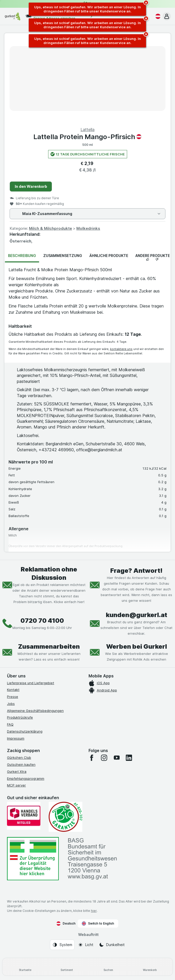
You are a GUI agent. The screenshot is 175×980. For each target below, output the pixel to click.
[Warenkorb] (150, 967)
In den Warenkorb (31, 186)
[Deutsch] (157, 16)
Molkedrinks (88, 228)
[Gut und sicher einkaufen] (65, 817)
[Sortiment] (67, 967)
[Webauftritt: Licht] (86, 945)
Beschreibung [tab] (22, 256)
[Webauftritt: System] (62, 945)
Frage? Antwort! (136, 571)
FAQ (10, 724)
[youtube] (116, 758)
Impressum (16, 738)
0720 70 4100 (42, 621)
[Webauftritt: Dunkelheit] (112, 945)
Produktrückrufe (20, 717)
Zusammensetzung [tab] (63, 256)
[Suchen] (108, 967)
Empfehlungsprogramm (26, 778)
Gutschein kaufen (21, 764)
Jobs (11, 704)
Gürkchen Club (19, 757)
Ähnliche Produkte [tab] (109, 256)
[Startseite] (25, 967)
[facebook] (92, 758)
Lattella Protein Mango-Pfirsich (87, 137)
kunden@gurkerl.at (137, 615)
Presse (13, 697)
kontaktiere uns (121, 349)
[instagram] (104, 758)
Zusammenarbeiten (49, 646)
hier (94, 911)
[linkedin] (129, 758)
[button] (167, 16)
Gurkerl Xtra (17, 771)
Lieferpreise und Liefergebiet (31, 683)
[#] (33, 859)
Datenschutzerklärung (25, 731)
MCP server (16, 785)
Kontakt (13, 690)
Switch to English (98, 924)
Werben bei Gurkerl (137, 646)
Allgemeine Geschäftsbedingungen (35, 711)
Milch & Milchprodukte (50, 228)
